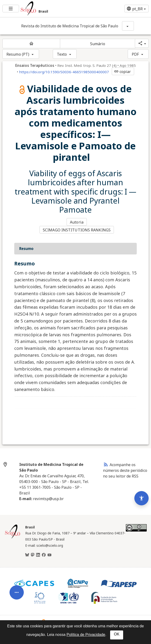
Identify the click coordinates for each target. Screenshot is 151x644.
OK (117, 634)
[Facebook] (44, 555)
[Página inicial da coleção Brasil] (13, 538)
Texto (62, 54)
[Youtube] (49, 555)
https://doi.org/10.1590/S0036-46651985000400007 (64, 72)
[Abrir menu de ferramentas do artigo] (17, 596)
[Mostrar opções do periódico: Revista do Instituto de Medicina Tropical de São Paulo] (128, 26)
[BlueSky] (27, 555)
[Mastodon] (33, 555)
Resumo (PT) (18, 54)
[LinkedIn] (38, 555)
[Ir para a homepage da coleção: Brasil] (50, 9)
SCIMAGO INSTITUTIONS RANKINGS (77, 230)
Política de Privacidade (86, 635)
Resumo (26, 249)
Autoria (77, 222)
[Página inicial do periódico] (31, 44)
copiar (122, 72)
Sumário (98, 44)
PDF (135, 54)
